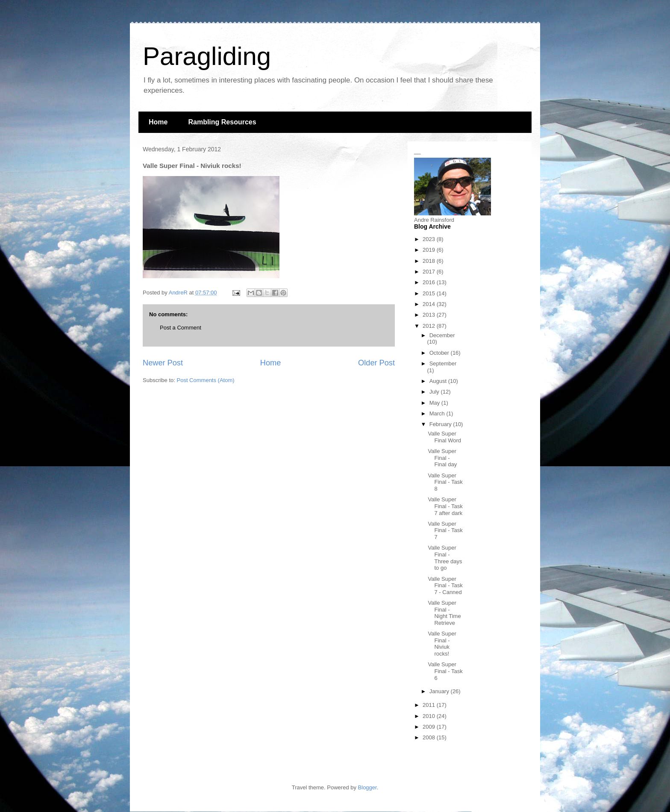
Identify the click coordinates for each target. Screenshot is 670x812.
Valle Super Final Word (444, 437)
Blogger (367, 787)
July (435, 392)
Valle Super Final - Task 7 (445, 530)
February (441, 424)
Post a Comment (181, 328)
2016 (430, 282)
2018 (430, 261)
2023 (430, 239)
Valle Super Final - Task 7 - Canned (445, 585)
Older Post (376, 363)
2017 (430, 272)
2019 (430, 250)
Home (158, 122)
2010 (430, 716)
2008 (430, 737)
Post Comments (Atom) (206, 380)
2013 (430, 315)
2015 (430, 293)
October (440, 353)
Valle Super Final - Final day (442, 458)
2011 (430, 705)
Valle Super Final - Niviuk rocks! (442, 644)
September (443, 363)
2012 (430, 326)
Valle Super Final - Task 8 (445, 482)
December (442, 335)
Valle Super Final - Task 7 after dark (445, 506)
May (435, 403)
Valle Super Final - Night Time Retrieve (444, 613)
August (439, 381)
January (440, 691)
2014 (430, 304)
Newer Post (163, 363)
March (438, 413)
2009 (430, 727)
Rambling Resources (222, 122)
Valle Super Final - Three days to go (445, 558)
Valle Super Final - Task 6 (445, 671)
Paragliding (207, 56)
